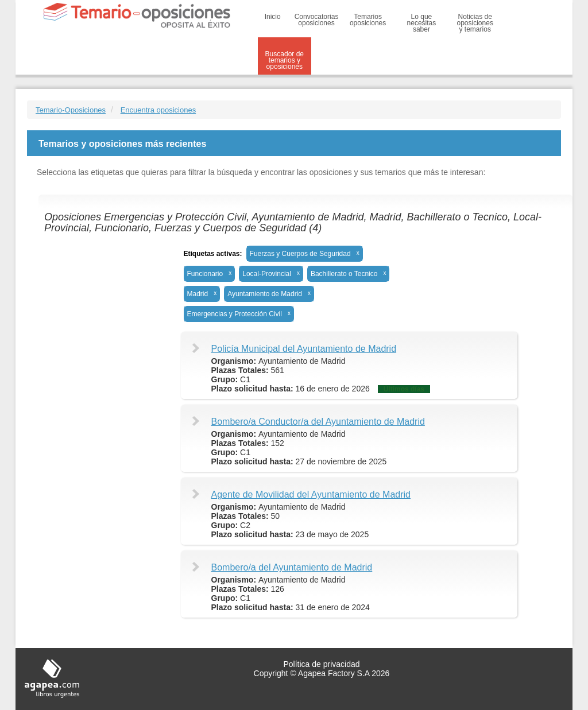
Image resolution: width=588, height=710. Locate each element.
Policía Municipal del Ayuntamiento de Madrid (304, 349)
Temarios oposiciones (368, 20)
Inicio (273, 17)
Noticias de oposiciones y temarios (475, 23)
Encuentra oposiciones (158, 110)
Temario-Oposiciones (71, 110)
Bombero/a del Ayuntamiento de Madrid (292, 567)
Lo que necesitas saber (422, 23)
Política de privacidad (321, 664)
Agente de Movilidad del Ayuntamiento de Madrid (311, 494)
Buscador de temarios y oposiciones (285, 60)
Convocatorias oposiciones (317, 20)
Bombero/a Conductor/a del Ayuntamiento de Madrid (318, 422)
